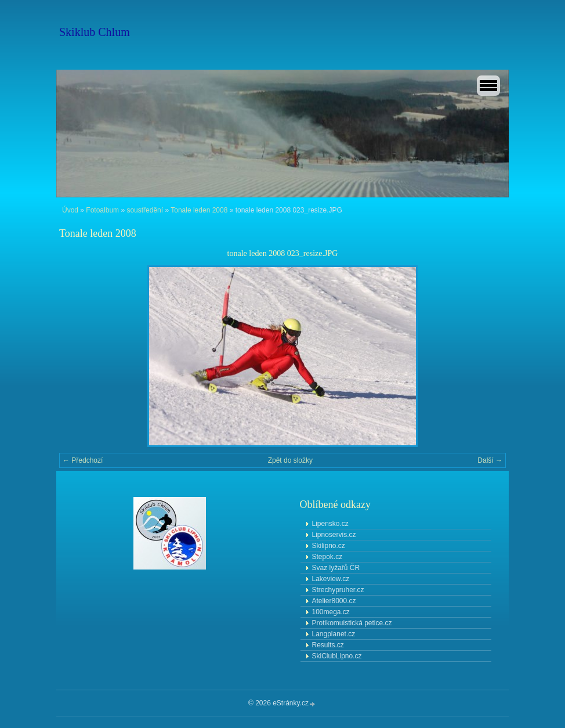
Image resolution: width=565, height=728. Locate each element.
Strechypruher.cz (338, 590)
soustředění (145, 210)
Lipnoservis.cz (334, 535)
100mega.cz (331, 612)
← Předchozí (83, 460)
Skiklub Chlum (95, 32)
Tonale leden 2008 (199, 210)
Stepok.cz (327, 557)
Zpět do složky (290, 460)
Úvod (70, 210)
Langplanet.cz (334, 634)
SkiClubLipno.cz (337, 656)
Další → (490, 460)
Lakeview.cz (331, 579)
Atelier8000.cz (334, 601)
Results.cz (328, 645)
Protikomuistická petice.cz (352, 623)
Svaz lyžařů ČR (336, 568)
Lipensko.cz (330, 524)
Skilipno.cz (329, 546)
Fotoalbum (102, 210)
